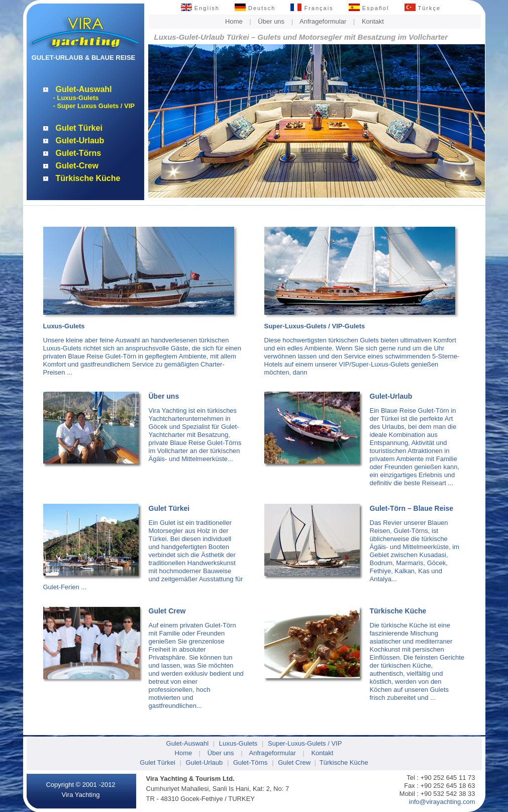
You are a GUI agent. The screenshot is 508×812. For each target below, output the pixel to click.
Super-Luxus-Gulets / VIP (305, 743)
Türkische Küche (88, 178)
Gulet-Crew (77, 166)
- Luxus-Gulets (76, 98)
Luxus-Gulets (238, 743)
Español (369, 8)
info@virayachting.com (442, 802)
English (200, 8)
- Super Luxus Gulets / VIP (94, 106)
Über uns (271, 21)
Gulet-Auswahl (84, 89)
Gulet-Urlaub (80, 141)
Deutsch (255, 8)
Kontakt (373, 21)
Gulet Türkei (79, 128)
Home (234, 21)
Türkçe (423, 8)
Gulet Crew (294, 762)
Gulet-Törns (79, 153)
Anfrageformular (323, 21)
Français (312, 8)
